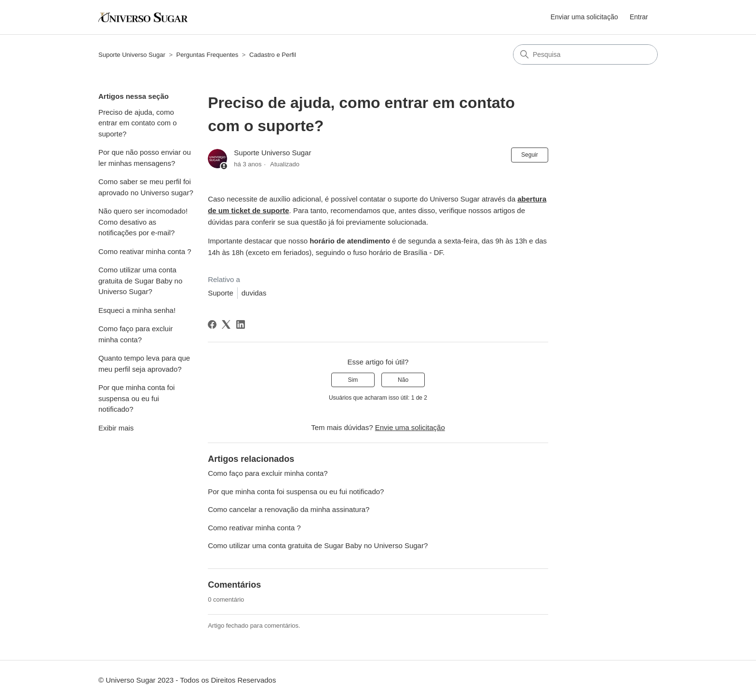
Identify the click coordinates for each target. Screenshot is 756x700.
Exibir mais (116, 428)
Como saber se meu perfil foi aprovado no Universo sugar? (146, 187)
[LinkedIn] (241, 324)
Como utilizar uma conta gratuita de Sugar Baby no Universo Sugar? (140, 281)
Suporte (221, 293)
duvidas (254, 293)
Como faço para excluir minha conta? (135, 334)
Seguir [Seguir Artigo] (530, 155)
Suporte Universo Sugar (132, 55)
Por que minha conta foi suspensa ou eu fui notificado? (136, 398)
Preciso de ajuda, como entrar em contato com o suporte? (138, 123)
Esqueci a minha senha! (137, 310)
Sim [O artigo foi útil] (353, 380)
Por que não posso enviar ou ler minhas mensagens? (145, 158)
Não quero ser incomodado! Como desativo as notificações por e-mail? (143, 222)
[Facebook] (212, 324)
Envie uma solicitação (410, 427)
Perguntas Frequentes (208, 55)
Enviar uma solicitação (584, 17)
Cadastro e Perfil (273, 55)
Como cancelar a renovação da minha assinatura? (289, 509)
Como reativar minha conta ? (145, 251)
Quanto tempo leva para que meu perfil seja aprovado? (144, 363)
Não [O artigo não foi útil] (403, 380)
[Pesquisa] (585, 54)
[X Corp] (226, 324)
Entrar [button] (639, 17)
